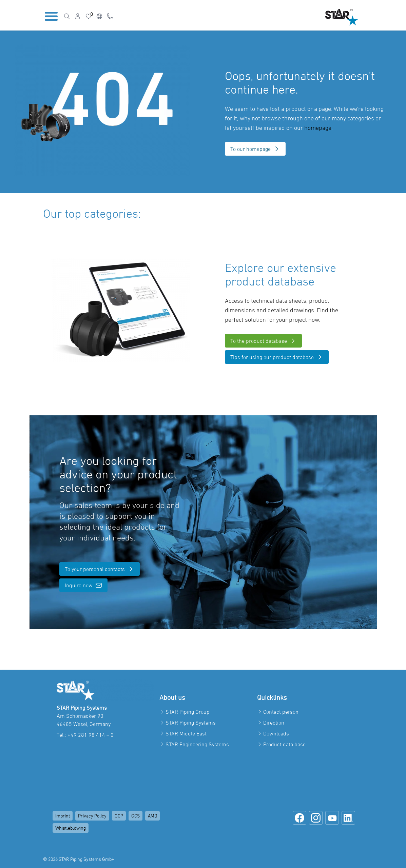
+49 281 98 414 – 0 (91, 735)
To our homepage (255, 149)
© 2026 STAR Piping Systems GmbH (79, 859)
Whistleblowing (71, 828)
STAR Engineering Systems (197, 744)
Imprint (63, 816)
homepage (318, 128)
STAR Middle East (186, 733)
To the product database (263, 341)
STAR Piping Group (188, 712)
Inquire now (83, 585)
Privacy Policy (92, 816)
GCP (119, 816)
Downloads (276, 733)
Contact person (281, 712)
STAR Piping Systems (191, 723)
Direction (274, 723)
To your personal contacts (100, 569)
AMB (152, 816)
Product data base (284, 744)
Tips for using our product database (277, 357)
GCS (136, 816)
